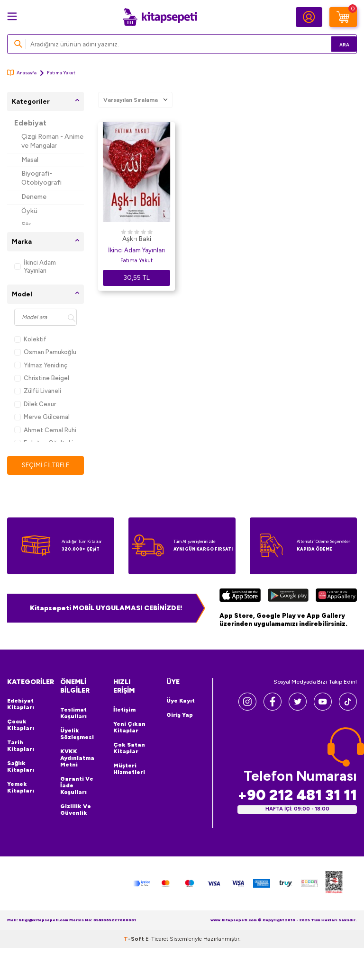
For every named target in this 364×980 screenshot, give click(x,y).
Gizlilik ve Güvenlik (76, 810)
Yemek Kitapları (21, 788)
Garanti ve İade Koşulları (77, 786)
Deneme (34, 197)
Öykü (29, 211)
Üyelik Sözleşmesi (77, 734)
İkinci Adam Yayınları (35, 267)
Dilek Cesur (35, 404)
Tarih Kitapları (21, 746)
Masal (30, 160)
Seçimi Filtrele (46, 465)
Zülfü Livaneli (38, 391)
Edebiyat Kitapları (21, 704)
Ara (336, 44)
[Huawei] (336, 597)
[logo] (160, 17)
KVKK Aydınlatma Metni (77, 758)
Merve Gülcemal (42, 417)
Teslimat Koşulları (73, 713)
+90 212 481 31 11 (297, 796)
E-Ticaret (157, 939)
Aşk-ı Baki (137, 239)
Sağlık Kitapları (21, 767)
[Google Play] (288, 597)
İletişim (124, 710)
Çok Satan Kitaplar (129, 748)
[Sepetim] (343, 17)
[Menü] (12, 16)
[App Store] (240, 597)
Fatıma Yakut (136, 260)
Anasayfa (22, 73)
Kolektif (30, 339)
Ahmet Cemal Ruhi (45, 430)
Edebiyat (30, 123)
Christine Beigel (42, 378)
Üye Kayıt (181, 701)
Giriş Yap (180, 715)
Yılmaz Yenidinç (41, 365)
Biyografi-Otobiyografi (41, 178)
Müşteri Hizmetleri (129, 769)
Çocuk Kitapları (21, 725)
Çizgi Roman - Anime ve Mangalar (52, 141)
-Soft (135, 939)
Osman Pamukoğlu (45, 352)
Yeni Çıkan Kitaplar (129, 728)
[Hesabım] (309, 17)
